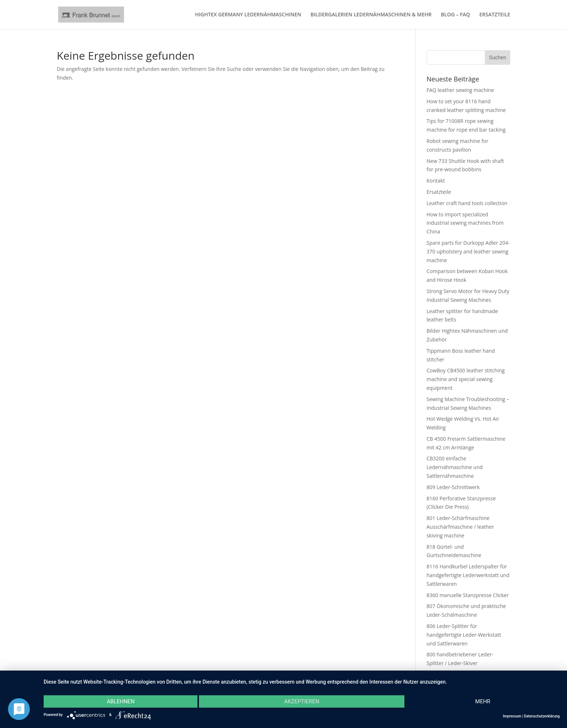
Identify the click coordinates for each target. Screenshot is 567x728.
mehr (483, 701)
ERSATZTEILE (495, 15)
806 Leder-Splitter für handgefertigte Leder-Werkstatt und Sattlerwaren (464, 635)
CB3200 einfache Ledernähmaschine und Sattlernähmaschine (455, 467)
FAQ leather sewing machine (460, 90)
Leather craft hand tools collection (467, 203)
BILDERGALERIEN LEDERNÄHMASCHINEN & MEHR (371, 15)
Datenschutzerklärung (542, 716)
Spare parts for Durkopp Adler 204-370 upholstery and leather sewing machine (468, 251)
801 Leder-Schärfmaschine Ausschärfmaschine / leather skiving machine (460, 527)
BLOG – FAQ (455, 15)
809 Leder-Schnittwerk (453, 487)
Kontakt (436, 181)
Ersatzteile (439, 192)
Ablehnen (120, 701)
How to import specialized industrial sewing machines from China (465, 223)
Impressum (512, 716)
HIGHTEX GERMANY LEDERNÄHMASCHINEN (248, 15)
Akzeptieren (302, 701)
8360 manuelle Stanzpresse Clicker (468, 595)
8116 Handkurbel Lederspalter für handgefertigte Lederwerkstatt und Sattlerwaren (468, 575)
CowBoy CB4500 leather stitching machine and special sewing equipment (466, 379)
